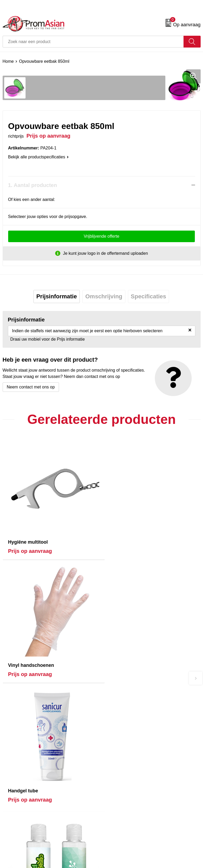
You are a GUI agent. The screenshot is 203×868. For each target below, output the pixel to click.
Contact (10, 833)
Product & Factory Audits (26, 841)
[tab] (57, 297)
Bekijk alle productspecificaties (38, 157)
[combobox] (93, 42)
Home (8, 61)
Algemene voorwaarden (126, 833)
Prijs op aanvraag (30, 548)
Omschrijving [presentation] (104, 296)
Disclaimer (114, 857)
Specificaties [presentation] (149, 296)
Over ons (113, 753)
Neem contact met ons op (31, 387)
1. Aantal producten (33, 185)
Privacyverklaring (120, 849)
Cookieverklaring (120, 841)
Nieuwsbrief (115, 761)
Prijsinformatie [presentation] (57, 296)
